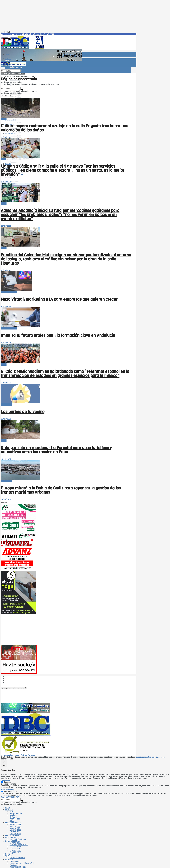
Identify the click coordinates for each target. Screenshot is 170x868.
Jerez (12, 812)
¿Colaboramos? (12, 684)
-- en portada (7, 481)
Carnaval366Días (11, 119)
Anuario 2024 (15, 96)
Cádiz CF (9, 854)
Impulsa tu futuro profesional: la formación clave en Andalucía (58, 335)
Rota (12, 821)
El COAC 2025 (15, 847)
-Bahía (4, 119)
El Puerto (13, 817)
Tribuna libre (6, 405)
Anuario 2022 (15, 832)
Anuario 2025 (15, 826)
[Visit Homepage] (23, 48)
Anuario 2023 (15, 830)
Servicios (9, 860)
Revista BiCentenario (19, 839)
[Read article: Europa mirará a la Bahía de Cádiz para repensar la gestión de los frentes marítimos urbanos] (66, 470)
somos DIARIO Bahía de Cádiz (22, 159)
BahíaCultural (11, 837)
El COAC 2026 (15, 123)
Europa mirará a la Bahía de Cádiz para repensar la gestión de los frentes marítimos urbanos (61, 490)
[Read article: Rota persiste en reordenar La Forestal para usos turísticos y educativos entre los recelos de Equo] (66, 430)
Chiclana (13, 815)
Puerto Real (15, 819)
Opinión (8, 856)
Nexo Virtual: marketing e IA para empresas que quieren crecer (59, 299)
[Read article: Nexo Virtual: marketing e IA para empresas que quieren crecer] (66, 281)
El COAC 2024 (15, 848)
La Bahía (9, 810)
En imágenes (15, 861)
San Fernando (16, 813)
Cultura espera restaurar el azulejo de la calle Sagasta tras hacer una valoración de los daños (65, 128)
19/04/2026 (6, 459)
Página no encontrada (16, 74)
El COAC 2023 (15, 136)
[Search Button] (22, 174)
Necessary (8, 782)
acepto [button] (139, 757)
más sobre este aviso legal (154, 757)
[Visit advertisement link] (42, 61)
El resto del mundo (11, 86)
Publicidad (14, 162)
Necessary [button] (5, 780)
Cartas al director (17, 858)
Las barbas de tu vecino (23, 412)
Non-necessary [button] (7, 790)
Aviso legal (10, 682)
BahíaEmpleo (15, 824)
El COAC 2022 (15, 852)
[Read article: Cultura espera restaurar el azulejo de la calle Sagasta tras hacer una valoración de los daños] (66, 108)
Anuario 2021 (15, 834)
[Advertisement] (66, 16)
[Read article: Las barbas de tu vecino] (66, 394)
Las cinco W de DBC (14, 679)
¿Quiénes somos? (13, 677)
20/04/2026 (6, 137)
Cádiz (7, 54)
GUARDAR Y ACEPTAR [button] (10, 797)
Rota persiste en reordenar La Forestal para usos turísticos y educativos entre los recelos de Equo (56, 450)
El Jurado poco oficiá (19, 845)
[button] (14, 688)
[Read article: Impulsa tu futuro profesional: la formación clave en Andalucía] (66, 317)
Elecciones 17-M (12, 836)
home (3, 74)
